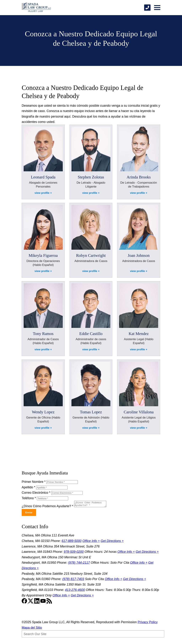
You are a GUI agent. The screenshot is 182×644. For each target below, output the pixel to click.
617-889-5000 (72, 542)
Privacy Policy (148, 623)
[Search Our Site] (93, 635)
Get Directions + (112, 542)
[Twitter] (31, 604)
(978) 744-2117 (79, 564)
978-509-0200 (74, 553)
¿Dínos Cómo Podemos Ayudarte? (47, 507)
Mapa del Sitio (32, 629)
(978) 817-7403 (73, 580)
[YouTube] (43, 604)
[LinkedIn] (37, 604)
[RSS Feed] (49, 604)
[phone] (147, 8)
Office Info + (91, 542)
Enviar (29, 514)
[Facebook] (25, 604)
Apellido (28, 487)
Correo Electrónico (36, 493)
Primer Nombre (34, 482)
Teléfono (29, 498)
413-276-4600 (75, 591)
